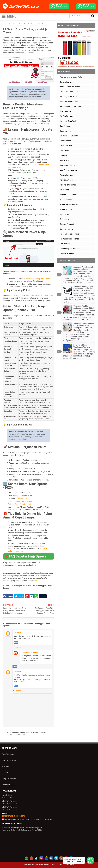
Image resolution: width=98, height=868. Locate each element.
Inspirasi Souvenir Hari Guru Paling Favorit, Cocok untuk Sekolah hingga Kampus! (14, 611)
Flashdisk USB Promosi (69, 102)
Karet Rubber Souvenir (69, 136)
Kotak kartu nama (67, 146)
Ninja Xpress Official (24, 501)
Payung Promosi (66, 175)
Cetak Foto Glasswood (69, 92)
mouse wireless (66, 160)
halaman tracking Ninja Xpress (38, 279)
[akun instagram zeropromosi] (61, 858)
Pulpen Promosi (66, 209)
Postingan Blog (8, 785)
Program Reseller (9, 779)
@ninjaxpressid (23, 498)
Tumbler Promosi (67, 253)
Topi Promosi (65, 244)
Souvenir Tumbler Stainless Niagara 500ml (84, 307)
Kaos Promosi (65, 131)
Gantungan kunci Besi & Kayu (71, 106)
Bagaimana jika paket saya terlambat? (21, 565)
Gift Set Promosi (66, 116)
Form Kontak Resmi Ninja (25, 504)
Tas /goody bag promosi (69, 239)
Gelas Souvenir (66, 111)
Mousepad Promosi (68, 165)
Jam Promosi (65, 126)
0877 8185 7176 (9, 810)
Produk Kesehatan (67, 200)
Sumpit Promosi (66, 229)
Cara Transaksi (8, 754)
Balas (16, 642)
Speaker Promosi (67, 224)
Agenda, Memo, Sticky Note (71, 77)
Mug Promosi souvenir (69, 170)
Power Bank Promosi (68, 195)
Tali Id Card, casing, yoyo (69, 234)
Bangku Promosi (66, 82)
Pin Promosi (65, 190)
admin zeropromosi (30, 652)
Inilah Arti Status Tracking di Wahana (82, 346)
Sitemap (5, 766)
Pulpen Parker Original (69, 204)
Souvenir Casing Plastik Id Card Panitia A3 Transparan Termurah (84, 325)
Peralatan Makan (67, 180)
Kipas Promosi (65, 141)
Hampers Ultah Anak (68, 121)
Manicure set (65, 156)
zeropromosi (8, 798)
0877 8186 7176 (9, 804)
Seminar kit (64, 214)
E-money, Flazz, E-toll (68, 97)
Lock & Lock (64, 151)
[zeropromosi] (22, 6)
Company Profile (9, 760)
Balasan (18, 647)
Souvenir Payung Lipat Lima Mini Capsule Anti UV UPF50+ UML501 (83, 289)
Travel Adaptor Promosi (69, 249)
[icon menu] (4, 16)
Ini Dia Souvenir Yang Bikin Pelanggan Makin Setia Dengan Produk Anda (43, 611)
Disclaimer (6, 773)
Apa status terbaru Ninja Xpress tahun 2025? (23, 563)
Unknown (18, 633)
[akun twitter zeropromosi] (56, 858)
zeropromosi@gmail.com (13, 816)
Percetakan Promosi (68, 185)
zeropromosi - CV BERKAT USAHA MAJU (59, 864)
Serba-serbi (64, 219)
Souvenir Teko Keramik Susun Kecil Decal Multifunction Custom (83, 269)
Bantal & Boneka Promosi (70, 87)
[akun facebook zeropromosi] (51, 858)
